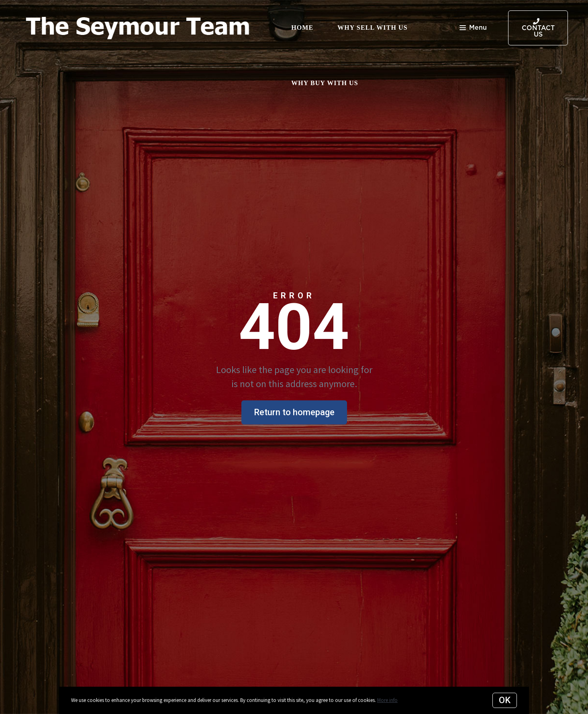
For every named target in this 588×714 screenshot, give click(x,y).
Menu (473, 28)
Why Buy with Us (325, 83)
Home (302, 28)
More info (387, 700)
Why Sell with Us (373, 28)
